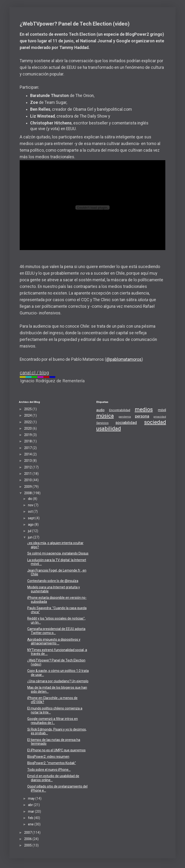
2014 (28, 454)
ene (31, 824)
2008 (28, 493)
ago (31, 524)
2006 (28, 839)
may (32, 798)
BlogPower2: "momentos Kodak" (52, 763)
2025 (28, 409)
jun (31, 537)
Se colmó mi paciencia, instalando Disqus (58, 553)
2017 (28, 448)
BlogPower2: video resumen (48, 757)
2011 (28, 474)
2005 (28, 845)
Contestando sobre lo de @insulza (53, 581)
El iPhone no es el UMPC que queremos (56, 750)
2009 (28, 487)
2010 (28, 480)
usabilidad (109, 428)
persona (142, 416)
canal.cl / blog (34, 373)
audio (100, 410)
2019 (28, 435)
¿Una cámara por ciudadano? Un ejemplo (58, 681)
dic (30, 499)
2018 (28, 441)
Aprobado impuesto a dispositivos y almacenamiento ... (54, 641)
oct (31, 511)
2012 (28, 467)
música (105, 416)
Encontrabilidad (120, 410)
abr (31, 805)
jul (30, 531)
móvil (162, 410)
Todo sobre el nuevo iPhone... (49, 770)
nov (31, 505)
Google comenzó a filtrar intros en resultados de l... (53, 721)
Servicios (102, 423)
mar (31, 811)
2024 (28, 415)
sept (32, 518)
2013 (28, 461)
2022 (28, 422)
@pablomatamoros (124, 359)
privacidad (160, 417)
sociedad (155, 422)
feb (31, 818)
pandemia (125, 417)
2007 (28, 833)
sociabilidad (126, 423)
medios (144, 409)
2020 (28, 428)
